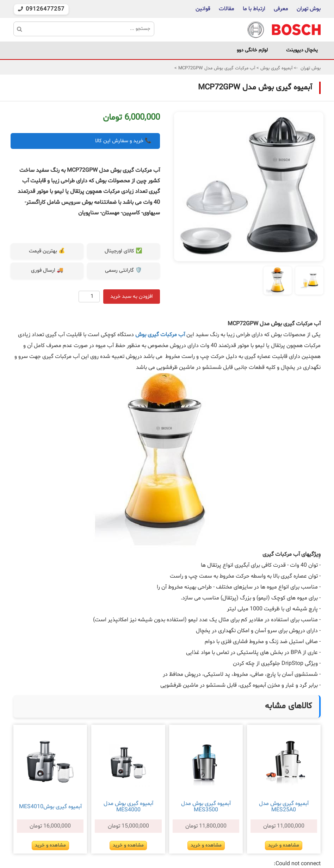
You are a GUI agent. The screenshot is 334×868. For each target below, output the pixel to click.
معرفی (281, 9)
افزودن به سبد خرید (132, 297)
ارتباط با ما (253, 9)
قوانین (203, 9)
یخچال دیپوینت (302, 50)
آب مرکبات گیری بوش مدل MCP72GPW (216, 68)
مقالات (227, 9)
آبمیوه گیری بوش (276, 68)
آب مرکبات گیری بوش (160, 335)
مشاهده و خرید (284, 845)
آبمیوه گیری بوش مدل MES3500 (206, 807)
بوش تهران (309, 9)
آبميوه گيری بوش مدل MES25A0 (284, 807)
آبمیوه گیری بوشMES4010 (50, 807)
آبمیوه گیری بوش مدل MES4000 (128, 807)
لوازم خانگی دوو (252, 50)
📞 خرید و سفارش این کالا (123, 141)
